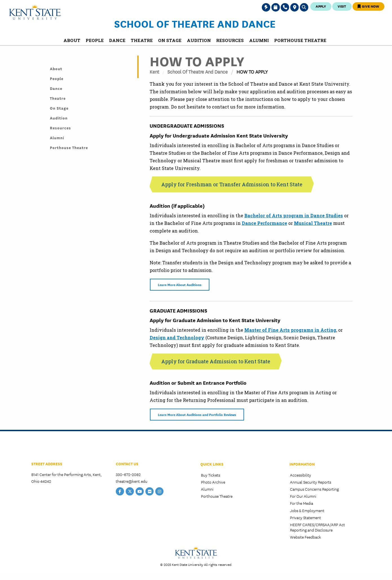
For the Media (302, 503)
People (57, 78)
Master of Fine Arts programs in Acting (290, 330)
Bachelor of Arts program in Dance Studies (294, 215)
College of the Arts (52, 447)
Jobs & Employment (307, 510)
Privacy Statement (305, 517)
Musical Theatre (313, 223)
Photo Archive (213, 482)
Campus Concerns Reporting (314, 489)
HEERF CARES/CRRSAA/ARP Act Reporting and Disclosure (317, 527)
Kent (154, 71)
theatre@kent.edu (132, 481)
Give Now (368, 6)
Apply (321, 6)
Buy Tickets (211, 475)
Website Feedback (305, 537)
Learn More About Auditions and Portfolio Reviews (197, 414)
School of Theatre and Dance (195, 23)
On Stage (59, 108)
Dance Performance (264, 223)
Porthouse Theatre (69, 147)
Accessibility (301, 475)
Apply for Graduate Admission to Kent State (216, 361)
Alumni (57, 138)
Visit (342, 6)
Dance (56, 88)
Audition (59, 118)
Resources (60, 128)
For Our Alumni (303, 496)
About (56, 68)
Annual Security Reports (311, 482)
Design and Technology (177, 337)
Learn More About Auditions (180, 285)
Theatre (58, 98)
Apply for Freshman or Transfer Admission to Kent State (232, 184)
